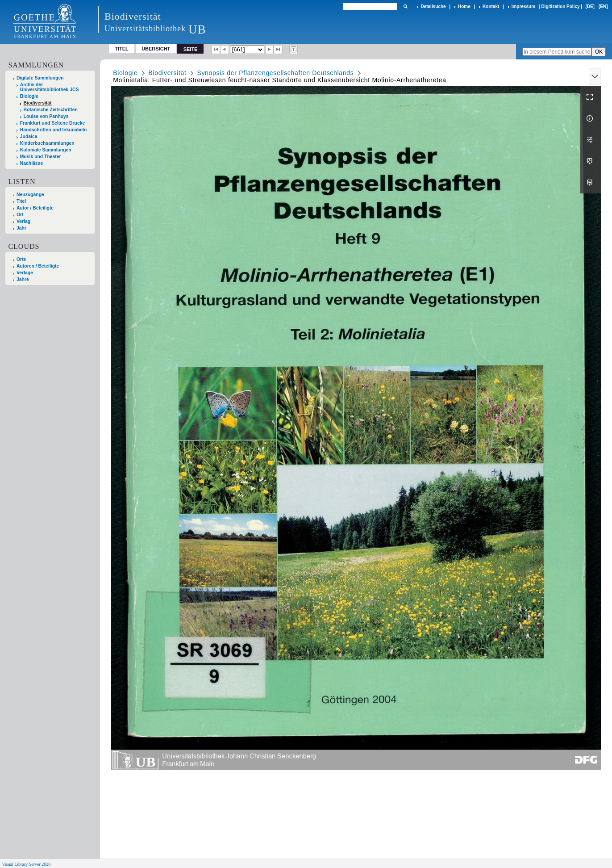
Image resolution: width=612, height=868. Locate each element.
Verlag (23, 221)
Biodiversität (38, 103)
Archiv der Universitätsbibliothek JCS (50, 87)
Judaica (29, 136)
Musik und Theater (41, 157)
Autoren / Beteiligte (38, 266)
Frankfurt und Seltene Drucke (53, 123)
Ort (20, 215)
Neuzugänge (30, 195)
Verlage (25, 273)
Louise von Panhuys (46, 116)
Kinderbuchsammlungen (47, 143)
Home (464, 6)
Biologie (29, 96)
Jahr (21, 228)
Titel (122, 49)
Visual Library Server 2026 (26, 864)
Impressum (523, 6)
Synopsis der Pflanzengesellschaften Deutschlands (275, 73)
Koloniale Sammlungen (46, 150)
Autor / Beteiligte (35, 208)
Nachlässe (31, 163)
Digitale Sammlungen (40, 78)
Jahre (23, 279)
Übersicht (156, 49)
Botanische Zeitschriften (51, 110)
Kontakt (491, 6)
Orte (21, 259)
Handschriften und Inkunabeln (54, 130)
